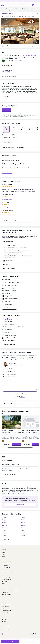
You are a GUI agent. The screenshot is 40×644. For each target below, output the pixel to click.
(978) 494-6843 (6, 67)
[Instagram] (33, 632)
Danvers (4, 529)
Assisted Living (9, 319)
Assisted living (5, 573)
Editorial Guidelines (6, 566)
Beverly (4, 521)
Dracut (23, 529)
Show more (7, 537)
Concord (23, 526)
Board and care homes (6, 578)
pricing (11, 17)
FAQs (33, 17)
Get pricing (6, 110)
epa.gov (4, 236)
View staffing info (6, 207)
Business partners (5, 627)
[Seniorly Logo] (2, 5)
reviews (16, 17)
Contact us (4, 553)
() (9, 369)
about (8, 17)
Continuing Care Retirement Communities (15, 327)
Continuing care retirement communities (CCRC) (12, 588)
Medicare (4, 618)
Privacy (11, 636)
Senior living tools (5, 605)
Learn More (32, 191)
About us (4, 551)
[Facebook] (30, 632)
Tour (25, 641)
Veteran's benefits (5, 613)
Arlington (4, 518)
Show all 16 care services (10, 345)
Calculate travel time (31, 55)
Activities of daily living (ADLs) (8, 615)
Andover (23, 516)
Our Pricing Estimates (6, 561)
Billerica (23, 521)
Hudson (4, 534)
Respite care (4, 584)
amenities (21, 17)
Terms (14, 636)
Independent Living (10, 324)
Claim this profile (20, 503)
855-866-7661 (27, 1)
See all (9, 14)
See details (7, 442)
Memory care (4, 580)
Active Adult (4, 586)
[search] (33, 5)
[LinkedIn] (38, 632)
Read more (7, 96)
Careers (3, 555)
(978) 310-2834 (6, 72)
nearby (29, 17)
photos (4, 17)
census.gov (33, 235)
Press (3, 557)
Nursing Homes (9, 329)
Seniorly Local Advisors (7, 611)
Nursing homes (5, 591)
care (25, 17)
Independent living (6, 575)
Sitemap (18, 636)
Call (34, 641)
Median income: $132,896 (11, 249)
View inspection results (7, 199)
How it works (4, 607)
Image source (4, 19)
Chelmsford (5, 526)
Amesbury (5, 516)
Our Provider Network (6, 609)
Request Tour (7, 142)
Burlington (24, 523)
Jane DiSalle (12, 363)
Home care (4, 582)
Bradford (4, 523)
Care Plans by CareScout (7, 600)
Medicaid (4, 620)
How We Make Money (6, 559)
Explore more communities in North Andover (20, 447)
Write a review (7, 172)
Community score (10, 61)
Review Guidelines (6, 564)
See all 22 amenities (9, 308)
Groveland (5, 531)
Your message (7, 380)
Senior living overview (6, 593)
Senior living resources (6, 602)
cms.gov (14, 77)
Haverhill (23, 531)
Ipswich (23, 534)
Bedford (23, 518)
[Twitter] (35, 632)
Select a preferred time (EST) (8, 135)
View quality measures (7, 215)
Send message (20, 393)
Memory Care (8, 322)
